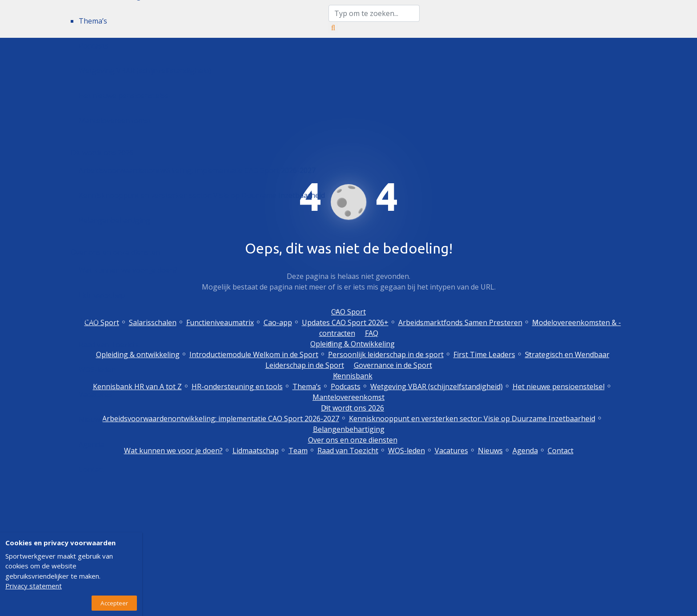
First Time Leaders (484, 354)
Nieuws (91, 419)
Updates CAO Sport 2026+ (345, 322)
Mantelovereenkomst (115, 121)
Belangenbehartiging (114, 220)
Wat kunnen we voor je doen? (128, 270)
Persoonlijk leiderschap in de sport (386, 354)
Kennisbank (353, 376)
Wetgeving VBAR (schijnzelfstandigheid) (145, 71)
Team (88, 320)
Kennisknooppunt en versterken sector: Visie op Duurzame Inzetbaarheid (202, 195)
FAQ (372, 333)
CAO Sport (348, 312)
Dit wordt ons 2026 (102, 153)
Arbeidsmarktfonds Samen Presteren (460, 322)
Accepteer (114, 603)
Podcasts (94, 46)
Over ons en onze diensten (115, 252)
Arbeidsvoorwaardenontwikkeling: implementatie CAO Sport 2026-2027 (197, 170)
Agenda (91, 444)
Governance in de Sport (393, 365)
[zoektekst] (374, 13)
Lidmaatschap (102, 295)
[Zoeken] (333, 28)
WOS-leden (97, 370)
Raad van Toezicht (109, 345)
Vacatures (95, 395)
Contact (92, 469)
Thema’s (93, 21)
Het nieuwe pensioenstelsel (125, 96)
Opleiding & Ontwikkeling (353, 344)
